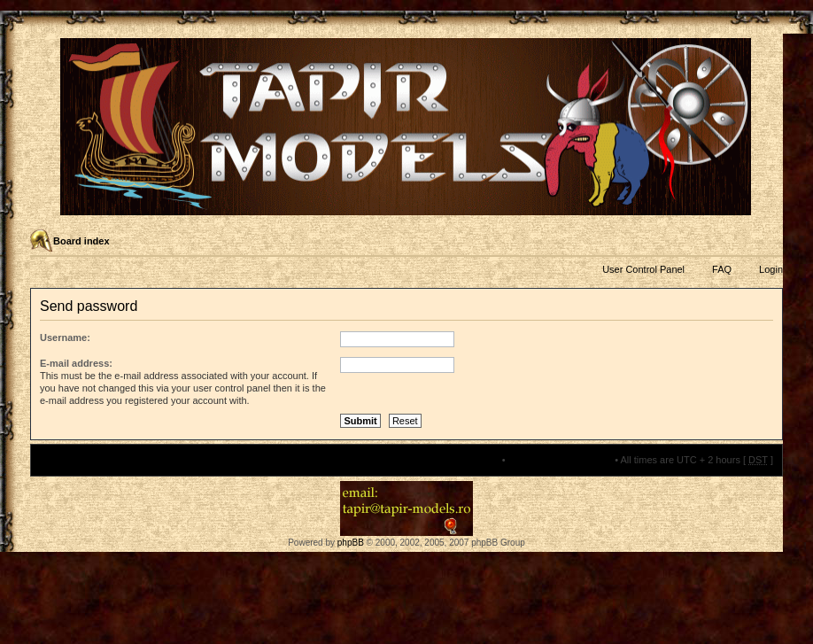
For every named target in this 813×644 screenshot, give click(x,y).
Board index (81, 241)
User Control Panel (643, 269)
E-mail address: (76, 363)
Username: (65, 338)
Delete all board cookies (560, 460)
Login (771, 269)
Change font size (768, 242)
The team (478, 460)
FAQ (722, 269)
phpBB (351, 543)
